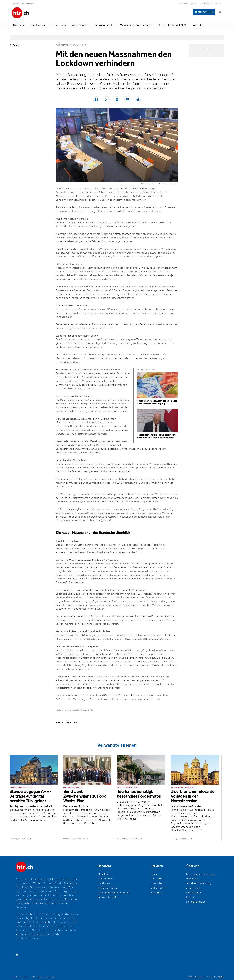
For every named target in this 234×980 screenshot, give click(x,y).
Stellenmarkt (158, 888)
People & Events (104, 25)
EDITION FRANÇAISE (204, 12)
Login (180, 4)
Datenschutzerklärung (46, 977)
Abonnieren (193, 888)
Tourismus (60, 25)
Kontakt (191, 897)
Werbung (16, 4)
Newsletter (194, 4)
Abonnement (205, 4)
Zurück (16, 45)
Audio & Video (80, 25)
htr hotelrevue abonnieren (202, 874)
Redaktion (192, 879)
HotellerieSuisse (196, 902)
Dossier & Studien (108, 897)
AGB (33, 977)
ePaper (186, 4)
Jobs (23, 4)
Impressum (24, 977)
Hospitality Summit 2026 (172, 25)
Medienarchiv (217, 4)
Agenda (198, 25)
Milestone (156, 893)
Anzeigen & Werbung (199, 883)
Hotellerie (19, 25)
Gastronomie (39, 25)
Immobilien (30, 4)
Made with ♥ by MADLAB (215, 977)
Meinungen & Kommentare (136, 25)
